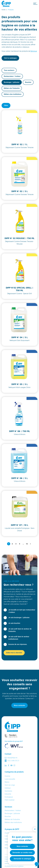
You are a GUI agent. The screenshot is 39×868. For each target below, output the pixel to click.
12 (27, 544)
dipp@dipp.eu (12, 758)
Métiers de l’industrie (12, 88)
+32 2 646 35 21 (13, 761)
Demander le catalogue (22, 859)
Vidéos (7, 842)
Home (3, 10)
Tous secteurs (9, 70)
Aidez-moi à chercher (14, 653)
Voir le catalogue (10, 58)
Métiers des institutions (13, 94)
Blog (6, 848)
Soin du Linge (10, 785)
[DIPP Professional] (7, 4)
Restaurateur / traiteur (12, 76)
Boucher (28, 82)
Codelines (20, 866)
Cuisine (7, 776)
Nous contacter (19, 705)
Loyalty (7, 836)
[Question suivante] (30, 544)
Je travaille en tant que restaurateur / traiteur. (22, 611)
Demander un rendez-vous (22, 852)
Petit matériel (10, 800)
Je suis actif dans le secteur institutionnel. (19, 638)
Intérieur (8, 788)
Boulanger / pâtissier (12, 82)
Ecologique (9, 797)
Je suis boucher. (14, 623)
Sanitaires (8, 791)
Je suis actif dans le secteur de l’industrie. (20, 630)
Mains (7, 782)
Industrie (8, 794)
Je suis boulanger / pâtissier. (19, 618)
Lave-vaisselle (10, 779)
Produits (11, 10)
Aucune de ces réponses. (18, 644)
